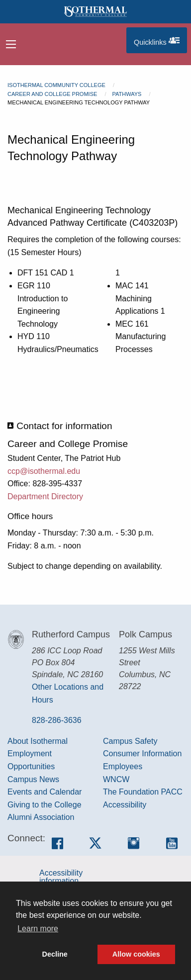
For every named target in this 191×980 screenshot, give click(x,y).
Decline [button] (55, 954)
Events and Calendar (45, 792)
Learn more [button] (38, 929)
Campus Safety (130, 741)
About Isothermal (38, 741)
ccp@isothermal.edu (44, 471)
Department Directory (45, 496)
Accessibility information (61, 877)
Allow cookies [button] (136, 954)
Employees (123, 766)
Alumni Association (41, 817)
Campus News (33, 779)
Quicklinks (160, 41)
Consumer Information (142, 754)
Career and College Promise (52, 94)
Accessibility (125, 805)
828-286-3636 (57, 720)
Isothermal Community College (56, 85)
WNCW (116, 779)
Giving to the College (45, 805)
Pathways (127, 94)
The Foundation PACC (143, 792)
